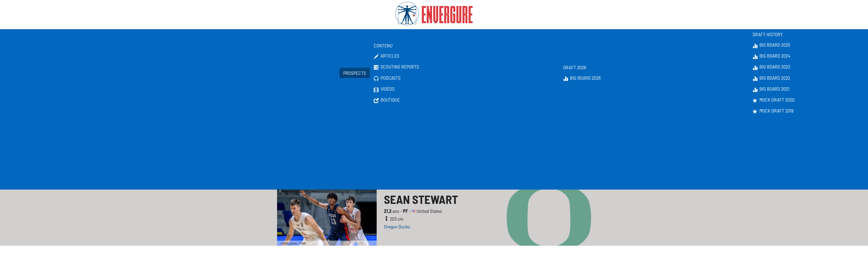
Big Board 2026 (582, 78)
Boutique (387, 100)
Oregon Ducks (397, 227)
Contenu (383, 45)
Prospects (355, 73)
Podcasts (387, 78)
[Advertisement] (434, 153)
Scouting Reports (396, 67)
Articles (387, 56)
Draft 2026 (575, 67)
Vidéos (384, 89)
